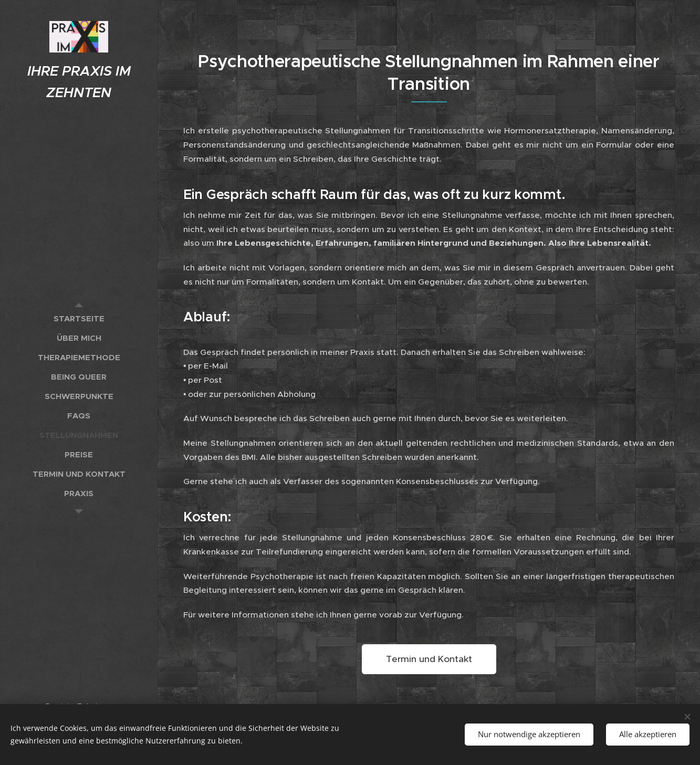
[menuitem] (79, 318)
